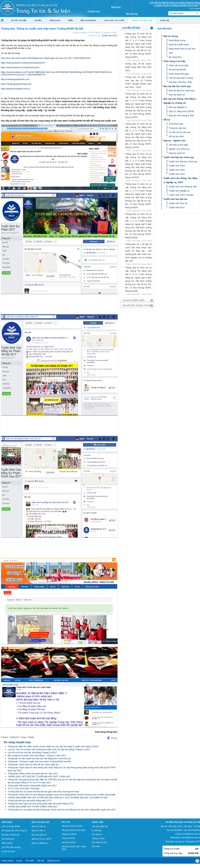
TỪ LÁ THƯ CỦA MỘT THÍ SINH (23, 789)
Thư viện (30, 861)
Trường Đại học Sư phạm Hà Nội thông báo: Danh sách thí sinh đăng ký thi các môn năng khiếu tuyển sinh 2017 (62, 810)
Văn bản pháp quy (100, 826)
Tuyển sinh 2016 (177, 170)
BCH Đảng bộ (8, 839)
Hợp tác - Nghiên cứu (174, 141)
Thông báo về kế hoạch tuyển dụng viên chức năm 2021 (138, 67)
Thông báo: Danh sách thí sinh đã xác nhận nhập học (33, 764)
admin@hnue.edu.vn (191, 838)
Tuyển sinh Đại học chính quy (179, 157)
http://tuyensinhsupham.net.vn (15, 89)
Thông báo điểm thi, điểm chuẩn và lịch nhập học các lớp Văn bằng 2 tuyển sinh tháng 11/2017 (53, 746)
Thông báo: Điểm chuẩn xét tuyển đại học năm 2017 (33, 774)
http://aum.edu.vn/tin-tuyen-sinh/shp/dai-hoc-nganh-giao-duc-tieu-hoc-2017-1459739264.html (46, 58)
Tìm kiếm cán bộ (99, 842)
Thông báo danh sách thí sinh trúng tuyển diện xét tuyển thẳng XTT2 (41, 804)
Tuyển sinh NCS (177, 207)
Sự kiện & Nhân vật (10, 835)
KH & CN (66, 822)
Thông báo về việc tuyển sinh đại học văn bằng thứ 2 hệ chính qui (39, 758)
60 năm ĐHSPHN (177, 70)
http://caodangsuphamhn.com (15, 79)
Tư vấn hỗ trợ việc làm (180, 132)
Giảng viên (97, 822)
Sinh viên (96, 846)
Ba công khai (175, 57)
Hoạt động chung (177, 40)
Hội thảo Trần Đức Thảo (180, 82)
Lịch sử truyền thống (11, 826)
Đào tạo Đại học (41, 822)
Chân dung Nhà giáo (179, 74)
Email (19, 861)
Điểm (71, 20)
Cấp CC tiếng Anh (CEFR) (181, 111)
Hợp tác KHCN (68, 838)
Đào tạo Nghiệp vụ (178, 107)
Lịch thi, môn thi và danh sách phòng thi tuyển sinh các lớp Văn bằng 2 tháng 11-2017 (49, 749)
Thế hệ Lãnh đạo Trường (181, 78)
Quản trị (165, 20)
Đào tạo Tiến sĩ (38, 831)
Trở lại (114, 738)
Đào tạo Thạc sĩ (39, 826)
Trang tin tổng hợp (142, 20)
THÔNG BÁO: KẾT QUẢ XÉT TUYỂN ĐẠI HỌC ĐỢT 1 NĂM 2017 (39, 777)
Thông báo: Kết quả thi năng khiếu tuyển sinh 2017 (32, 786)
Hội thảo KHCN (69, 842)
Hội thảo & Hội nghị (178, 145)
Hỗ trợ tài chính (176, 136)
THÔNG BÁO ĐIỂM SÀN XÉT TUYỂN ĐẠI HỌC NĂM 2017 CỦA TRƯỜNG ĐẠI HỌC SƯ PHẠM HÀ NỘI (57, 798)
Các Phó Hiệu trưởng (11, 847)
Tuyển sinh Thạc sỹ (178, 203)
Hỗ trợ (167, 120)
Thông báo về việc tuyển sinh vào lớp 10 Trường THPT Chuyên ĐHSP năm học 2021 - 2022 (138, 82)
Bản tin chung (171, 36)
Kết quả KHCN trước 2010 (73, 830)
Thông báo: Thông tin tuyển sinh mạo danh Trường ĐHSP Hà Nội (39, 761)
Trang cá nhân (98, 838)
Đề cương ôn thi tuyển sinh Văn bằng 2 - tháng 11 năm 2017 (37, 755)
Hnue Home (7, 861)
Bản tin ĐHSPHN (88, 20)
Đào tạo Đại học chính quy (177, 86)
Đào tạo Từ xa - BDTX (42, 839)
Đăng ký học (54, 861)
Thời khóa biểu (176, 124)
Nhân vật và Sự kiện (179, 65)
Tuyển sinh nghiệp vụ (179, 191)
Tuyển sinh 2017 (109, 36)
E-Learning (97, 830)
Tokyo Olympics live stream (12, 867)
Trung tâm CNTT (192, 842)
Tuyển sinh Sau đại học (175, 199)
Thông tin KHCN (69, 834)
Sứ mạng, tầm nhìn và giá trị (14, 831)
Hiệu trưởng (7, 843)
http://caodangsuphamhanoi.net (16, 84)
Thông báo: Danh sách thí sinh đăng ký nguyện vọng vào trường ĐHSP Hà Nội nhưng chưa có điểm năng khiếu (62, 795)
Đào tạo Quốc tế (177, 95)
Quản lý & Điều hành (179, 45)
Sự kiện (38, 20)
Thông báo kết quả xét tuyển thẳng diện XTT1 (30, 801)
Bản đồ (41, 861)
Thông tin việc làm (178, 128)
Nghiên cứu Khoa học (179, 149)
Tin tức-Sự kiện (19, 20)
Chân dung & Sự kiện (174, 61)
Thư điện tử (97, 834)
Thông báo (55, 20)
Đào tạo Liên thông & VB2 (181, 116)
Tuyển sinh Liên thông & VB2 (183, 187)
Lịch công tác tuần (114, 20)
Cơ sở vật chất (8, 851)
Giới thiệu (7, 822)
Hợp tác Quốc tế (177, 153)
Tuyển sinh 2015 (177, 166)
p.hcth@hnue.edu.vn (191, 834)
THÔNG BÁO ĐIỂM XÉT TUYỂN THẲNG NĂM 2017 (33, 807)
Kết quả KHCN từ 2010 (72, 826)
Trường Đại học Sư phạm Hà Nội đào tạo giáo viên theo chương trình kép (43, 792)
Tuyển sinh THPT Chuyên (181, 195)
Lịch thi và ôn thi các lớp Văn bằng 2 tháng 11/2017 (32, 752)
